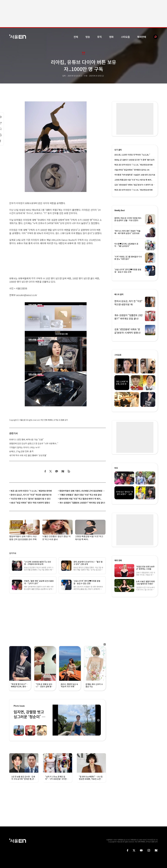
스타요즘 (125, 37)
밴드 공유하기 (69, 471)
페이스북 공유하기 (45, 471)
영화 (111, 37)
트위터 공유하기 (50, 471)
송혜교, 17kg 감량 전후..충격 (21, 451)
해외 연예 (118, 560)
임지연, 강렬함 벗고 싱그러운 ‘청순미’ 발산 (29, 717)
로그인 (156, 840)
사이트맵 (150, 840)
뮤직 (99, 37)
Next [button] (98, 720)
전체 (76, 37)
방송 (88, 37)
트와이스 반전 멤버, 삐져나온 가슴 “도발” (26, 439)
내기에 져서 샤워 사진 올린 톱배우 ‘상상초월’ (28, 455)
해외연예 (142, 37)
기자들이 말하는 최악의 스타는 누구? (25, 447)
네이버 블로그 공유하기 (63, 471)
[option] (77, 720)
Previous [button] (55, 720)
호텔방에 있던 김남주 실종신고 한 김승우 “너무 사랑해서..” (34, 443)
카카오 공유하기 (57, 471)
